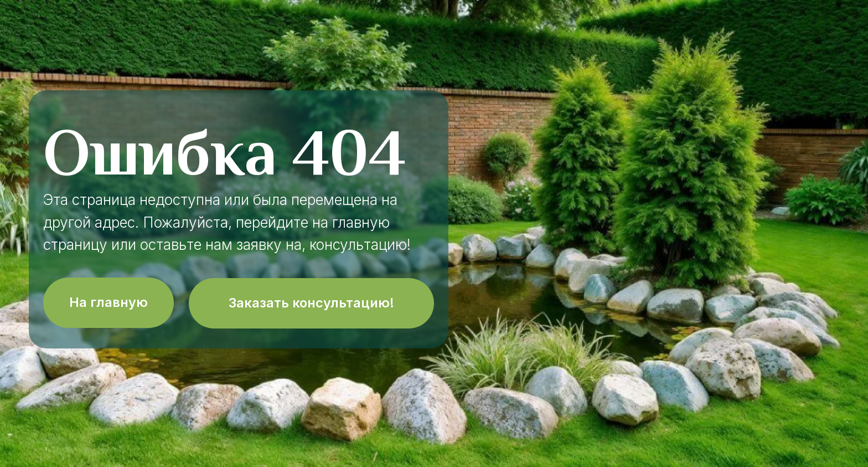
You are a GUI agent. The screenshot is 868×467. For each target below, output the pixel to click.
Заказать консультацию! (311, 303)
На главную (108, 302)
